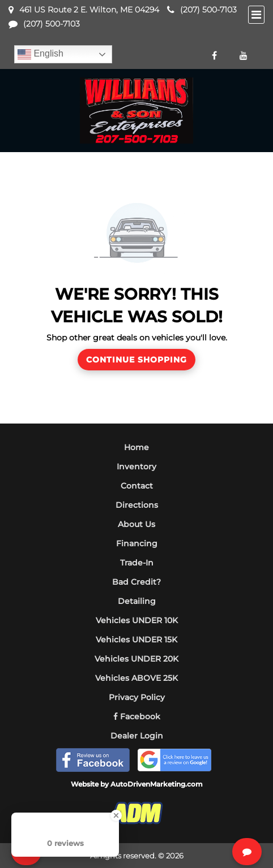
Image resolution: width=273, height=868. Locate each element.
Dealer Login (137, 736)
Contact (137, 486)
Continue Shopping (136, 360)
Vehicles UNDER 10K (137, 620)
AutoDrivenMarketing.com (157, 784)
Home (136, 447)
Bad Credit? (136, 582)
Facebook (137, 716)
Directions (137, 505)
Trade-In (137, 563)
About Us (136, 524)
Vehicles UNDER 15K (136, 640)
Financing (137, 543)
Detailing (137, 601)
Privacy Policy (137, 697)
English (40, 54)
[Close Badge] (116, 815)
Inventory (136, 467)
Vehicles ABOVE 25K (136, 678)
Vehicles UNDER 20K (136, 659)
